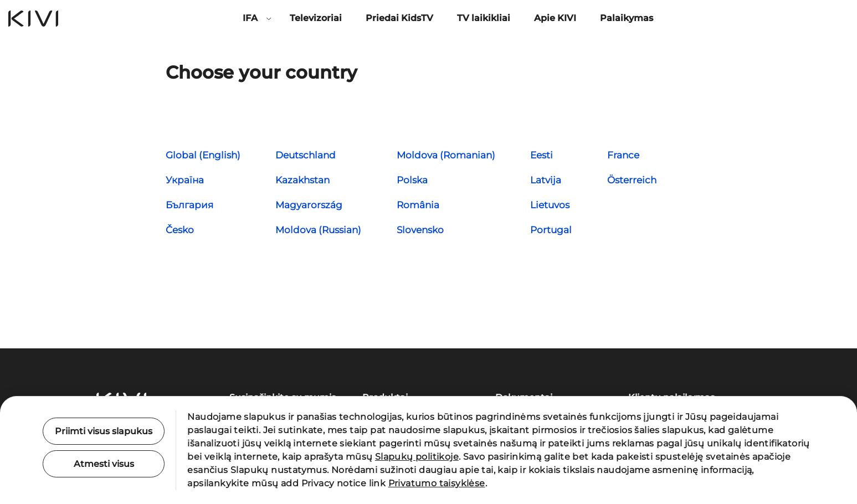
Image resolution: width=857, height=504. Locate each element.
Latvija (546, 180)
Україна (185, 180)
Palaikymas (627, 18)
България (189, 205)
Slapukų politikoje (417, 457)
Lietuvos (550, 205)
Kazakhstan (302, 180)
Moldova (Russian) (318, 230)
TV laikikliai (484, 18)
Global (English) (203, 155)
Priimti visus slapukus (104, 431)
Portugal (551, 230)
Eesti (542, 155)
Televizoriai (316, 18)
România (418, 205)
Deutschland (306, 155)
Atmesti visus (104, 464)
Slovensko (420, 230)
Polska (412, 180)
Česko (180, 230)
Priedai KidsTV (399, 18)
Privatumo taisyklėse (437, 483)
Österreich (632, 180)
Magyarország (309, 205)
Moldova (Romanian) (446, 155)
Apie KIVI (555, 18)
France (623, 155)
